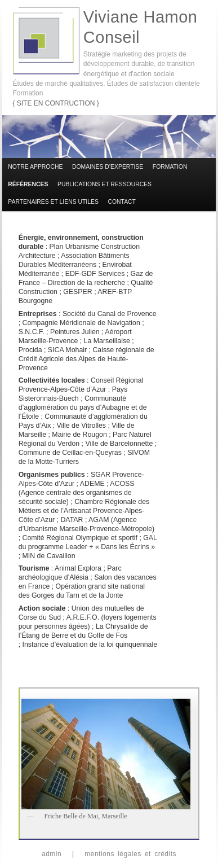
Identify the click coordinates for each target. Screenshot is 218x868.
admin (52, 854)
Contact (122, 202)
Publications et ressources (104, 184)
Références (28, 184)
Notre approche (35, 167)
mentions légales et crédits (130, 854)
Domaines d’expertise (108, 167)
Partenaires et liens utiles (53, 202)
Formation (170, 167)
